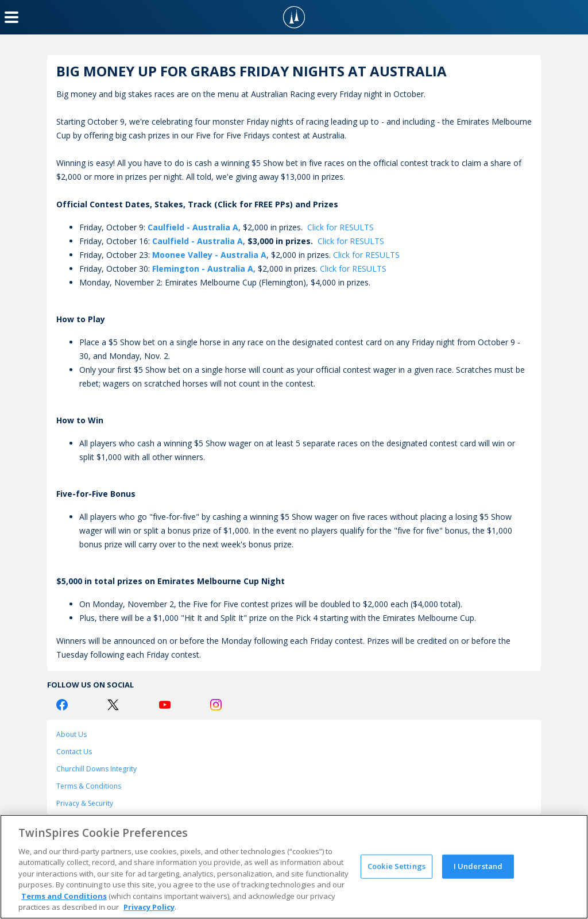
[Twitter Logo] (113, 705)
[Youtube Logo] (165, 705)
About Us (71, 734)
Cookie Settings (396, 866)
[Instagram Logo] (216, 705)
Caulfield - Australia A (193, 227)
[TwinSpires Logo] (294, 17)
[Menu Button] (11, 17)
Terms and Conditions (64, 896)
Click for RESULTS (341, 227)
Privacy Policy (149, 907)
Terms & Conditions (89, 786)
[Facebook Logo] (62, 705)
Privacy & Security (85, 803)
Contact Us (74, 752)
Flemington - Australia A (203, 269)
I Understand (478, 866)
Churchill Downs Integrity (96, 769)
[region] (294, 867)
